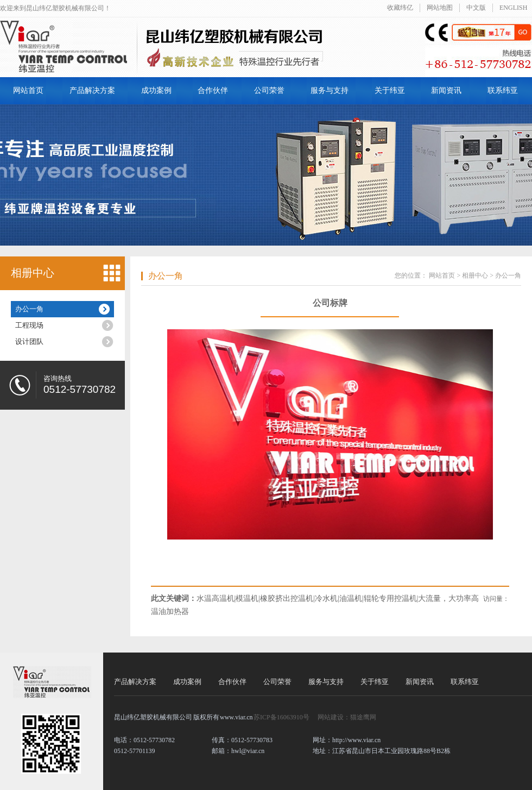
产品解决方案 (92, 90)
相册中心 (33, 273)
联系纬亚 (503, 90)
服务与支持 (330, 90)
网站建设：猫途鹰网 (347, 717)
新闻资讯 (446, 90)
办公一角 (29, 309)
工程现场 (29, 325)
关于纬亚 (390, 90)
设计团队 (29, 341)
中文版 (476, 8)
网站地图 (440, 8)
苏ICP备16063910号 (281, 717)
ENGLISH (513, 8)
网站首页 (28, 90)
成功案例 (156, 90)
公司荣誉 (269, 90)
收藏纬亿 (400, 8)
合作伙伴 (213, 90)
